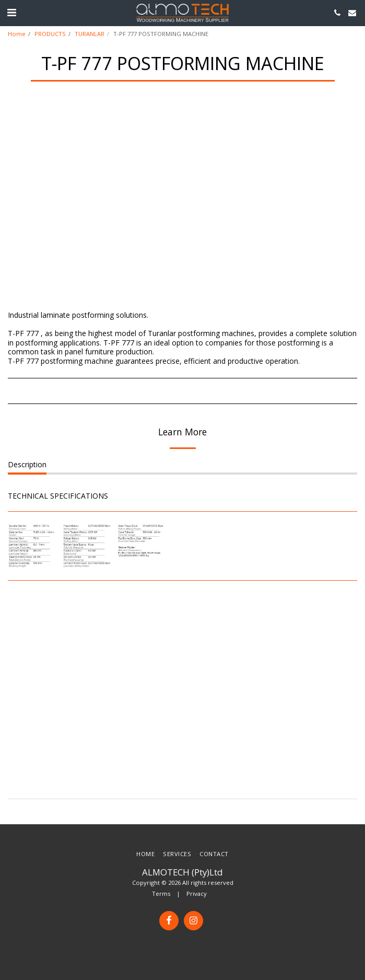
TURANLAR (90, 34)
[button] (11, 12)
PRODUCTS (50, 34)
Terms (161, 893)
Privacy (197, 893)
